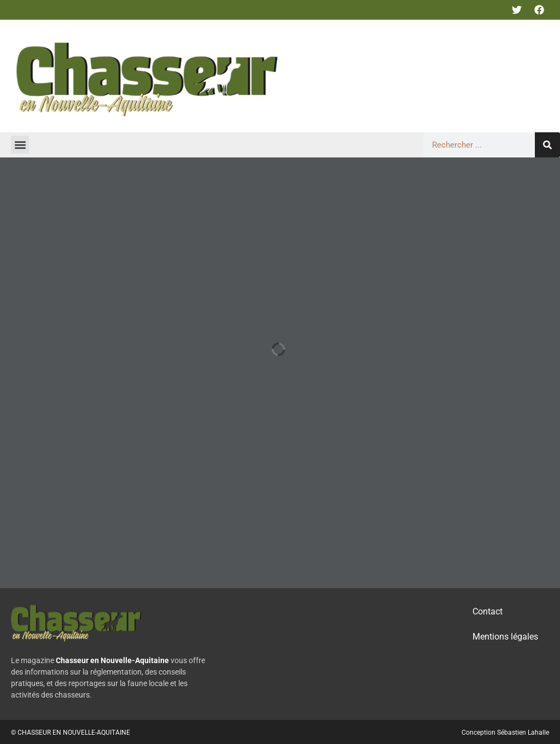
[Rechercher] (547, 145)
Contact (488, 611)
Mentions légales (505, 637)
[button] (20, 145)
